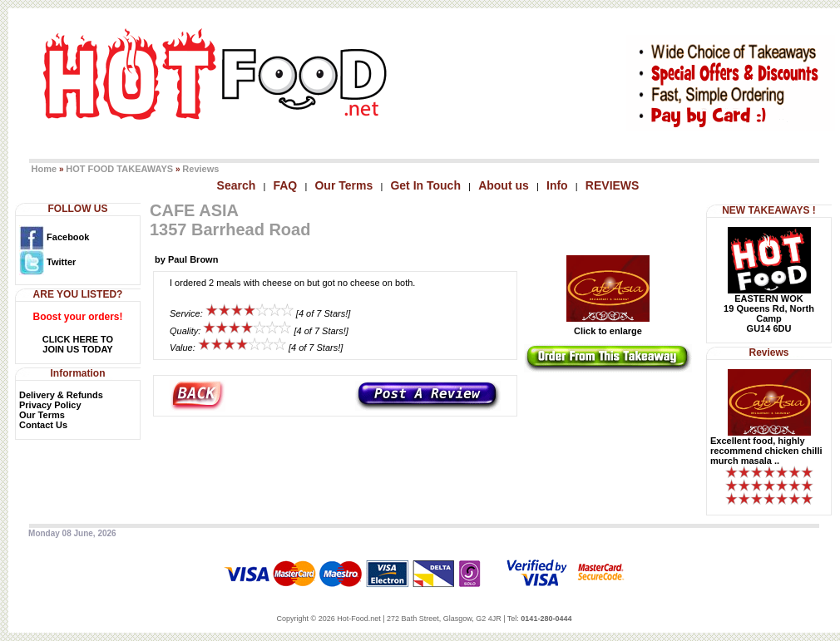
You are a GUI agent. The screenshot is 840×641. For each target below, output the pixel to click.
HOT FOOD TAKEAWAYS (119, 169)
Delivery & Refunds (61, 395)
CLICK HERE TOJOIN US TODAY (78, 344)
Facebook (54, 237)
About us (504, 185)
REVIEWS (613, 185)
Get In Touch (425, 185)
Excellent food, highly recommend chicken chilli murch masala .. (766, 451)
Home (44, 169)
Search (237, 185)
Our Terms (343, 185)
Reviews (200, 169)
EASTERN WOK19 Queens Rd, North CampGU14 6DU (769, 313)
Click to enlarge (608, 327)
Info (557, 185)
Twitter (47, 262)
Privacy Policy (50, 405)
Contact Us (43, 425)
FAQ (285, 185)
